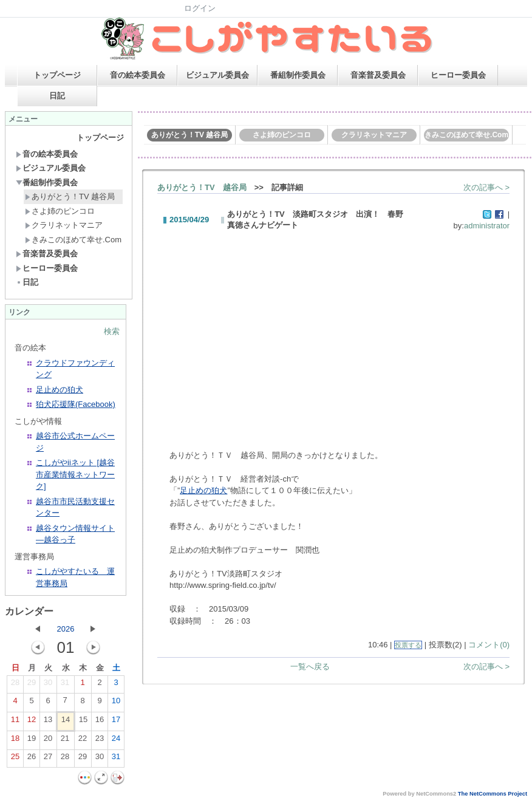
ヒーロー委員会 (458, 75)
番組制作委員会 (298, 75)
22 (83, 741)
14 (66, 722)
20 (48, 741)
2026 (66, 629)
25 (15, 759)
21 (65, 741)
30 (48, 685)
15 (83, 722)
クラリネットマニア (64, 225)
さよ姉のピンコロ (60, 211)
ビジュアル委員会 (217, 75)
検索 (112, 331)
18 (15, 741)
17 (116, 722)
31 (65, 685)
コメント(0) (489, 645)
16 (100, 722)
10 (116, 703)
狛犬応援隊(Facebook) (76, 404)
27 (48, 759)
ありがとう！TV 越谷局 (70, 196)
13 (48, 722)
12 (32, 722)
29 (32, 685)
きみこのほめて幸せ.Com (73, 240)
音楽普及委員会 (378, 75)
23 (100, 741)
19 (32, 741)
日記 (57, 96)
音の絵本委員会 (138, 75)
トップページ (57, 75)
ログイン (200, 8)
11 (15, 722)
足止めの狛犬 (60, 390)
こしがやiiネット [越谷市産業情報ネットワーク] (75, 474)
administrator (487, 226)
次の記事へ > (486, 187)
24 (116, 741)
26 (32, 759)
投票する (408, 645)
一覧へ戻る (310, 667)
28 (15, 685)
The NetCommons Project (493, 794)
